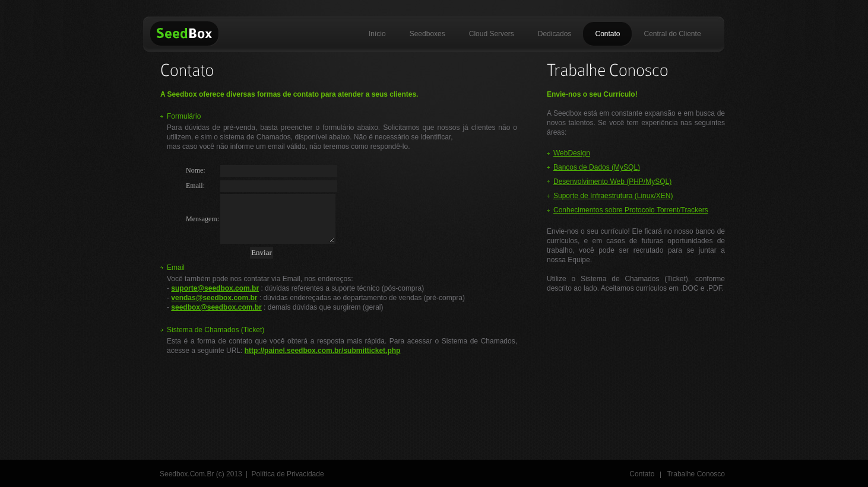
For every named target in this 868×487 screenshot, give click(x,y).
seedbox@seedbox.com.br (216, 307)
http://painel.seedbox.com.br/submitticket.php (323, 351)
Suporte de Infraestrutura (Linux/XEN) (613, 196)
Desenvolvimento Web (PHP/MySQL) (612, 182)
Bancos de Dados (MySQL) (597, 167)
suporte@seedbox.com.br (215, 288)
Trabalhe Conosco (696, 474)
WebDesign (572, 153)
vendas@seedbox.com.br (214, 298)
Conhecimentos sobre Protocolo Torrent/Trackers (631, 210)
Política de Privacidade (288, 474)
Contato (642, 474)
